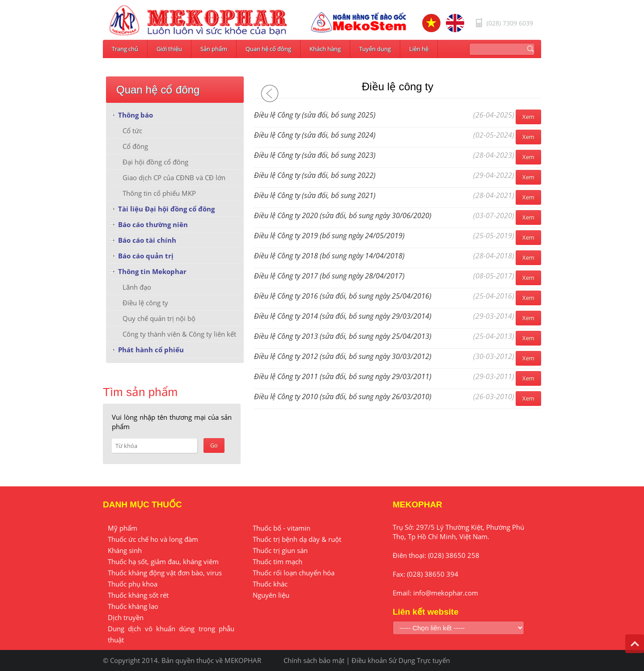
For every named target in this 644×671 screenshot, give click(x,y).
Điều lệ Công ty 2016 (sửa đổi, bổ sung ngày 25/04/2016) (343, 296)
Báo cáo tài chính (147, 240)
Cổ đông (135, 146)
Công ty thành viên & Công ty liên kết (179, 334)
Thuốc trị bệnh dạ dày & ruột (297, 539)
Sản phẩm (214, 49)
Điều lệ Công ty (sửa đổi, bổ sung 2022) (315, 175)
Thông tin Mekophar (152, 271)
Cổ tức (132, 131)
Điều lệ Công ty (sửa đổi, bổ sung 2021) (315, 195)
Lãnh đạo (137, 287)
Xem (528, 117)
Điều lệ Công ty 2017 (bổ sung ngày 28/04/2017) (329, 276)
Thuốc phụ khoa (133, 584)
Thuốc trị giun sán (280, 550)
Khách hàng (325, 49)
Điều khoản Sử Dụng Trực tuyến (401, 660)
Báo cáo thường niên (153, 224)
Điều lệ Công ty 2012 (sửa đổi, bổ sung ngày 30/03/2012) (343, 356)
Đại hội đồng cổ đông (155, 162)
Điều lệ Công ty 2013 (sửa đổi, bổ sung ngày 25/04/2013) (343, 336)
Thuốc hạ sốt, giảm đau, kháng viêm (163, 561)
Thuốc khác (270, 584)
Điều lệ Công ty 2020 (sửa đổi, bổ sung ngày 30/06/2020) (343, 215)
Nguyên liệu (271, 595)
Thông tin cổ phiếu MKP (159, 193)
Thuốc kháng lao (133, 606)
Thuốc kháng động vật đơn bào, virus (165, 573)
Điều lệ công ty (145, 303)
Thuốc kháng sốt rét (138, 595)
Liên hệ (419, 49)
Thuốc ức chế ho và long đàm (153, 539)
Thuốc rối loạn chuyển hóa (294, 573)
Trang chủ (125, 49)
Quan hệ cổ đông (268, 49)
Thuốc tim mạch (278, 561)
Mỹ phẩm (123, 528)
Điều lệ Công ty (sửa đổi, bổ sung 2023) (315, 155)
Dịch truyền (126, 617)
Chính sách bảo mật (314, 660)
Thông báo (136, 115)
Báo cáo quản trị (146, 256)
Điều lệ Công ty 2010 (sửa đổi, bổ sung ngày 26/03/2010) (343, 397)
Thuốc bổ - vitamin (282, 528)
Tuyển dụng (375, 49)
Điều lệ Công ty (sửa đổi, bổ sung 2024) (315, 135)
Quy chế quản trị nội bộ (159, 318)
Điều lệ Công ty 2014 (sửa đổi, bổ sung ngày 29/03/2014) (343, 316)
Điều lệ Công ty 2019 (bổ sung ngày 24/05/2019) (329, 236)
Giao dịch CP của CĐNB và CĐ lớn (174, 177)
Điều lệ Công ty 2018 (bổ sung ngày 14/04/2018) (329, 256)
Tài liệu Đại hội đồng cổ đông (166, 209)
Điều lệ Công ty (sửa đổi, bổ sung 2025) (315, 115)
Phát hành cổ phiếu (151, 350)
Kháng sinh (125, 550)
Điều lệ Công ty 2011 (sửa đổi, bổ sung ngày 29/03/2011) (343, 376)
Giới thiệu (169, 49)
